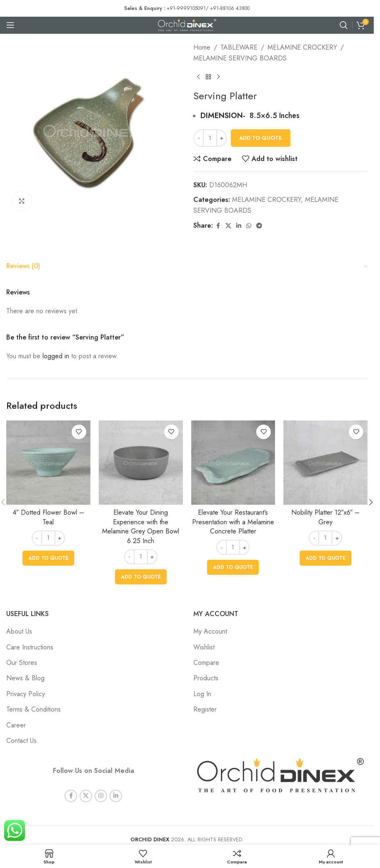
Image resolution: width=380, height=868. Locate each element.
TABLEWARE (239, 47)
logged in (56, 356)
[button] (48, 558)
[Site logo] (187, 24)
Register (205, 709)
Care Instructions (30, 647)
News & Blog (25, 678)
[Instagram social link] (101, 789)
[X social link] (228, 226)
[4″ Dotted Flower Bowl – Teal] (48, 463)
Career (16, 725)
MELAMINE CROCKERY (302, 47)
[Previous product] (198, 77)
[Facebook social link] (218, 226)
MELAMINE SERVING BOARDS (240, 58)
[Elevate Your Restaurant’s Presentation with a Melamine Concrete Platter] (233, 463)
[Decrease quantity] (199, 138)
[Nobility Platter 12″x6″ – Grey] (325, 463)
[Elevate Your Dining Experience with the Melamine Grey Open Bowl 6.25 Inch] (141, 463)
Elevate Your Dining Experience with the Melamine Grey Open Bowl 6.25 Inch (141, 526)
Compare (206, 663)
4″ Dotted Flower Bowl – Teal (48, 517)
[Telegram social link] (259, 226)
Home (202, 47)
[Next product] (218, 77)
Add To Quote (261, 138)
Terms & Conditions (34, 709)
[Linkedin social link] (239, 226)
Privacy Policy (26, 694)
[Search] (344, 25)
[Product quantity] (210, 138)
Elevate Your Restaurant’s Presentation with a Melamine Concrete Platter (233, 522)
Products (206, 678)
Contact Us (21, 741)
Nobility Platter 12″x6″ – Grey (325, 517)
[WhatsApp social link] (249, 226)
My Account (210, 631)
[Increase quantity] (221, 138)
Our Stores (22, 663)
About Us (19, 631)
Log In (202, 694)
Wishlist (204, 647)
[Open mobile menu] (10, 25)
